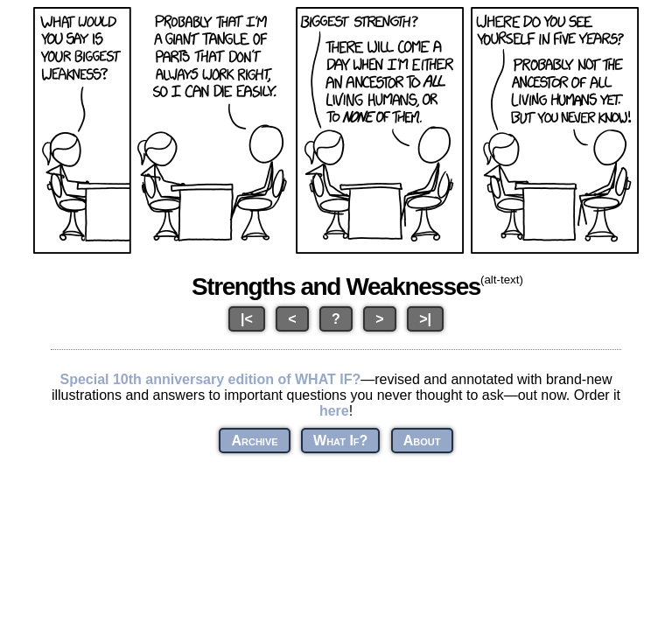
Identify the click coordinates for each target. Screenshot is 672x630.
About (422, 441)
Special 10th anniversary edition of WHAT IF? (210, 379)
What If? (340, 441)
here (334, 411)
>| (425, 319)
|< (247, 319)
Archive (254, 441)
